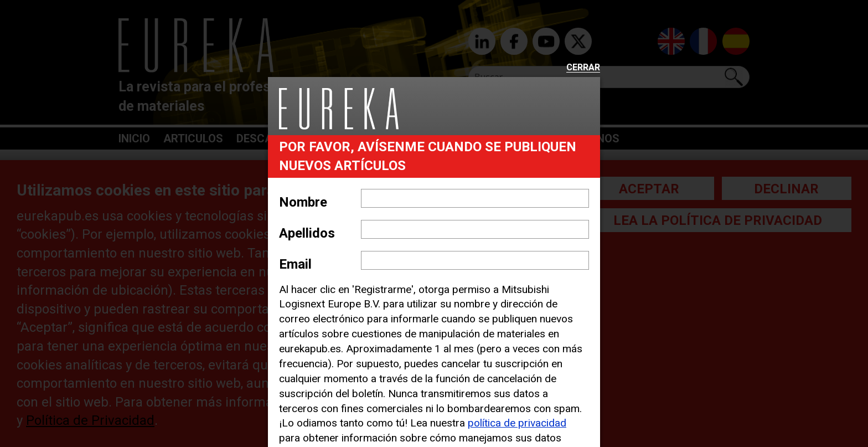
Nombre (303, 202)
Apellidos (307, 233)
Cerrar (583, 68)
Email (295, 264)
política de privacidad (517, 423)
